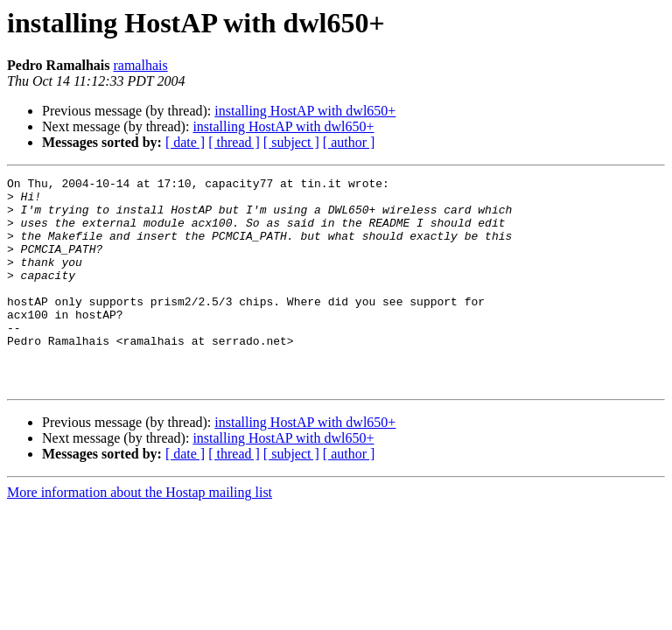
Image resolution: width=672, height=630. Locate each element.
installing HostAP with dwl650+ (305, 111)
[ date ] (185, 142)
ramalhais (140, 65)
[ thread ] (234, 142)
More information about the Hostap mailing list (140, 534)
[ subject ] (291, 142)
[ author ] (349, 142)
